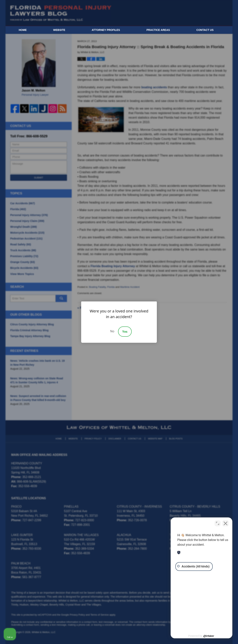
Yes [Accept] (125, 332)
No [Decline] (112, 331)
